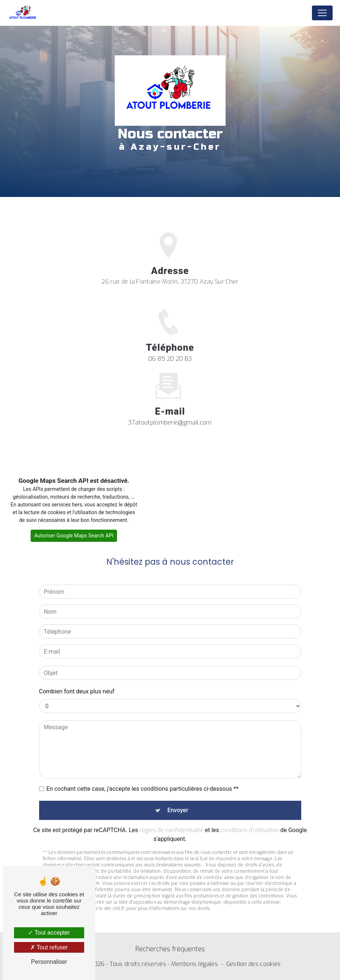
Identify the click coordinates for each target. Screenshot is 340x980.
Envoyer (178, 801)
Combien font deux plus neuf (77, 683)
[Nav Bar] (322, 13)
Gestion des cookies (254, 964)
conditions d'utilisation (250, 821)
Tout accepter (49, 933)
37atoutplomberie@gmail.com (170, 413)
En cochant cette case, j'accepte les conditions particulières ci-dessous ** (143, 780)
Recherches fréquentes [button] (170, 949)
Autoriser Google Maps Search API (74, 536)
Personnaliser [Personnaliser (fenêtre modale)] (49, 962)
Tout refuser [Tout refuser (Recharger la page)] (49, 947)
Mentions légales (195, 964)
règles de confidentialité (171, 821)
